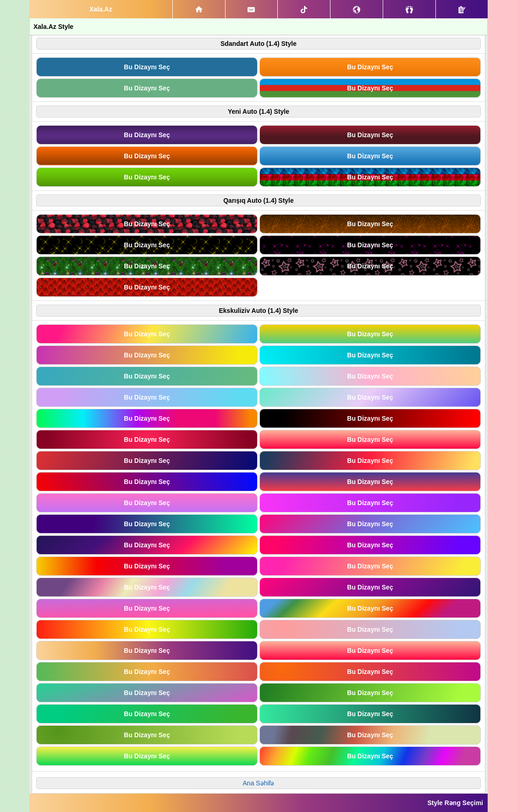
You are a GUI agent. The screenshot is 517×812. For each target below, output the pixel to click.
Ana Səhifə (259, 783)
